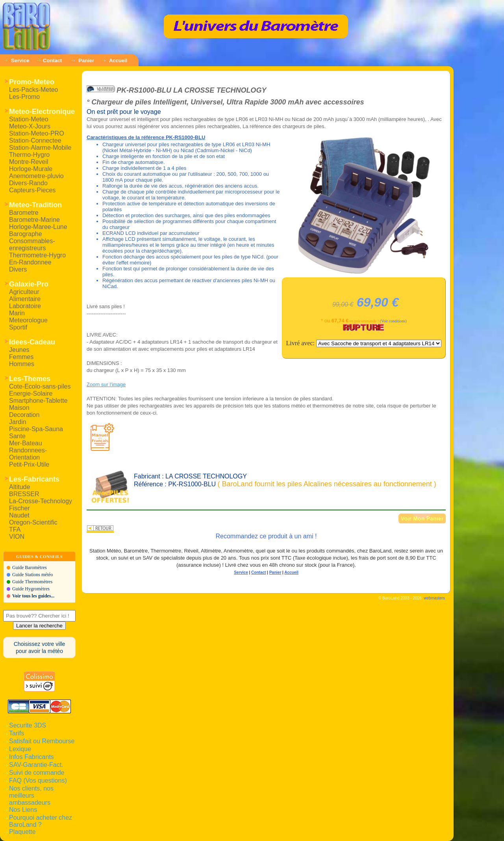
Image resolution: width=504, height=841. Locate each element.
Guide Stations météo (32, 575)
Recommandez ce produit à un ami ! (266, 536)
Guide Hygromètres (31, 589)
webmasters (434, 598)
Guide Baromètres (30, 567)
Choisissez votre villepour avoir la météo (40, 647)
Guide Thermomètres (32, 582)
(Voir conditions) (393, 321)
